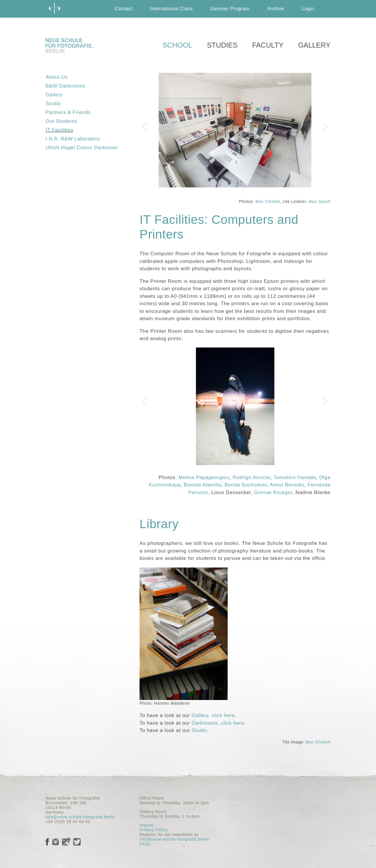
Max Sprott (320, 202)
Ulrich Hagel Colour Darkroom (82, 148)
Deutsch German (282, 26)
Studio (53, 104)
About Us (57, 77)
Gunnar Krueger (273, 492)
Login (308, 9)
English (236, 26)
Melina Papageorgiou (204, 477)
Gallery (54, 95)
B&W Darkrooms (65, 86)
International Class (171, 9)
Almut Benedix (287, 485)
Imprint (146, 825)
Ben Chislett (268, 202)
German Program (230, 9)
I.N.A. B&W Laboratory (73, 139)
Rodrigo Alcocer (252, 477)
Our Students (61, 121)
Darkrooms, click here (218, 723)
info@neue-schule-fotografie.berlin (80, 817)
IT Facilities (59, 130)
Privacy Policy (154, 830)
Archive (276, 9)
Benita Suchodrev (246, 485)
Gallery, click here (213, 715)
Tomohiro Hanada (295, 477)
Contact (124, 9)
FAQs (145, 844)
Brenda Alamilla (202, 485)
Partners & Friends (68, 112)
